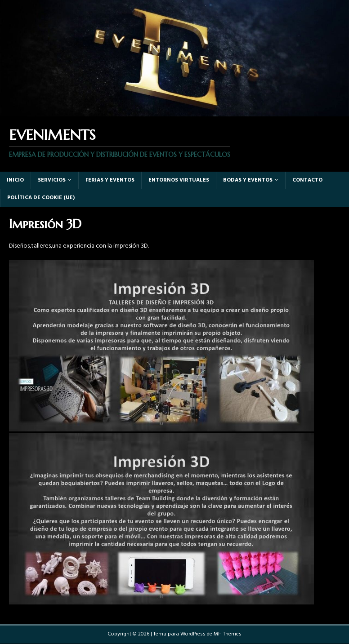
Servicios (52, 180)
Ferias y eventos (110, 180)
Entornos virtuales (179, 180)
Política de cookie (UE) (41, 198)
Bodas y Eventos (248, 180)
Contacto (307, 180)
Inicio (15, 180)
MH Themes (228, 634)
